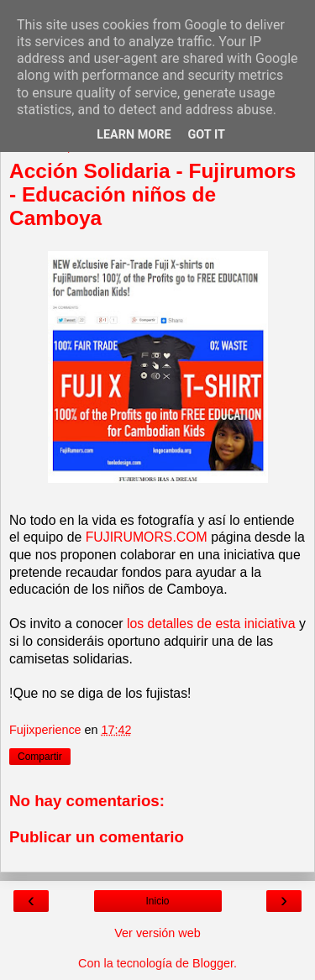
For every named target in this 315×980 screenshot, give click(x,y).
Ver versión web (157, 933)
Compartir (40, 757)
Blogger (213, 963)
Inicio (157, 901)
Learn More (134, 135)
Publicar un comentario (97, 837)
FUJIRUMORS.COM (147, 537)
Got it (207, 135)
